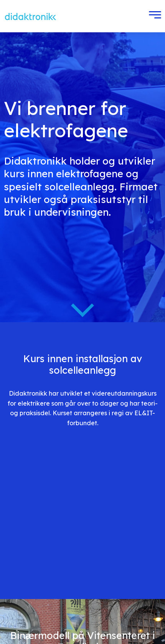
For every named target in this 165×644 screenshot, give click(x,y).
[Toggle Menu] (153, 16)
